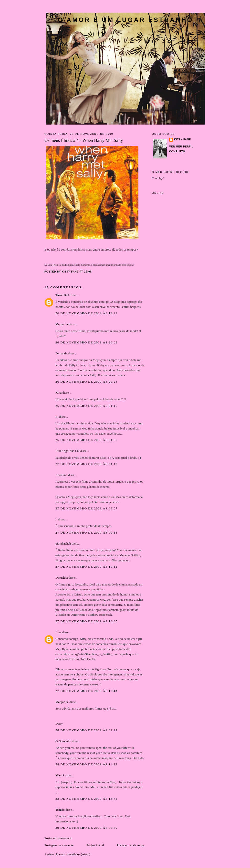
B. (57, 417)
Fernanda (61, 353)
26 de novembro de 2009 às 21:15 (86, 406)
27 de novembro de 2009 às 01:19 (86, 464)
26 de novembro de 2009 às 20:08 (86, 342)
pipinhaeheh (63, 543)
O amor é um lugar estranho (126, 20)
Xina (58, 393)
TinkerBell (62, 295)
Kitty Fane (182, 140)
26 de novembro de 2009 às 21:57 (86, 440)
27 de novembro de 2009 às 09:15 (86, 532)
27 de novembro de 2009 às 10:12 (86, 567)
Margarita (62, 324)
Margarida (62, 702)
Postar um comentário (58, 838)
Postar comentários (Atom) (73, 854)
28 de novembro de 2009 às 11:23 (86, 764)
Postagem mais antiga (131, 845)
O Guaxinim (63, 741)
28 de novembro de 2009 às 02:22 (86, 730)
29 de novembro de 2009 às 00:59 (86, 828)
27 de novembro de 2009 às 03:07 (86, 508)
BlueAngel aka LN (67, 451)
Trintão (60, 810)
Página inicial (95, 845)
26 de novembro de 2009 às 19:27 (86, 313)
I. (56, 519)
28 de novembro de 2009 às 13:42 (86, 799)
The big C (158, 178)
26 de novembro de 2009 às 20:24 (86, 382)
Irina (58, 632)
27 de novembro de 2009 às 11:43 (86, 691)
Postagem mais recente (59, 845)
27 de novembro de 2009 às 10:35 (86, 621)
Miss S (60, 775)
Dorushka (62, 578)
